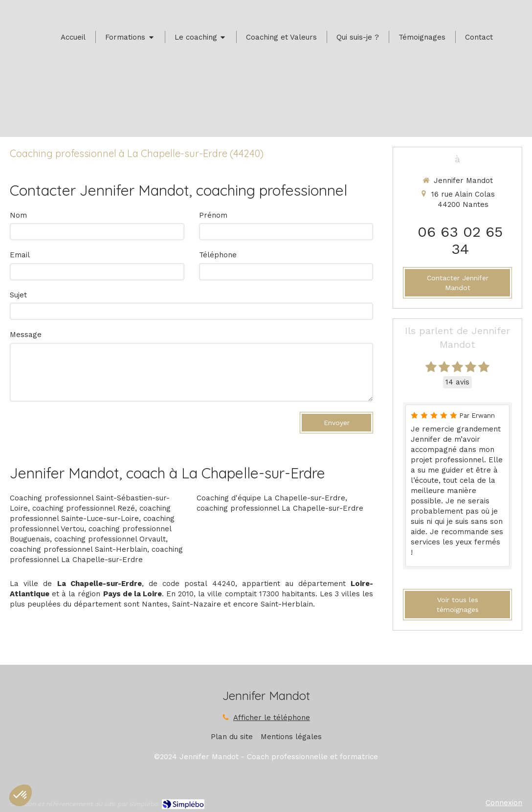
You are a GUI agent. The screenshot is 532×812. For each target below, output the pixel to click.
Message (26, 335)
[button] (21, 795)
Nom (18, 215)
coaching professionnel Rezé (84, 508)
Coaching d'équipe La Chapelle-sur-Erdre (271, 498)
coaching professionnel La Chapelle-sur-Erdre (280, 508)
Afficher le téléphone (272, 718)
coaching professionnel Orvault (110, 539)
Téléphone (218, 255)
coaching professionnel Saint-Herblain (78, 549)
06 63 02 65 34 (460, 240)
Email (20, 255)
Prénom (213, 215)
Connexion (504, 803)
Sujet (18, 295)
